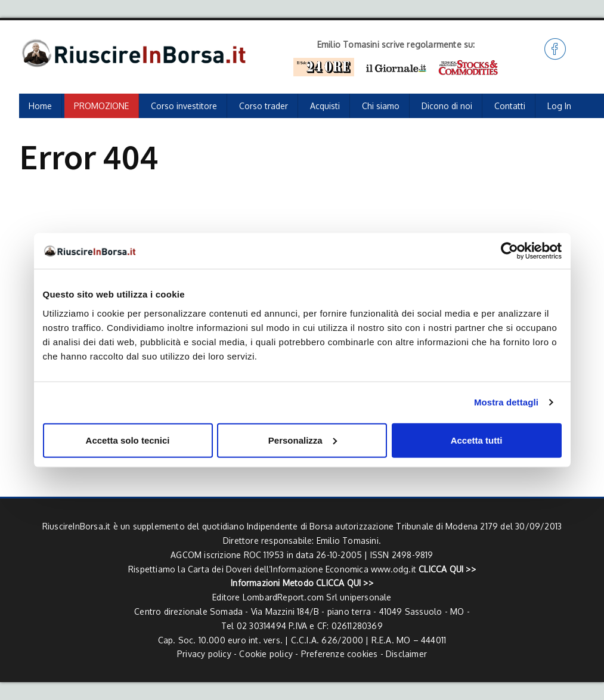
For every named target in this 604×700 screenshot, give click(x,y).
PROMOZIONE (101, 106)
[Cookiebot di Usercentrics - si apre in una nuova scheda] (509, 251)
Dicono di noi (447, 106)
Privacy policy (204, 654)
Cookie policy (266, 654)
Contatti (510, 106)
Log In (559, 106)
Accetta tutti (477, 440)
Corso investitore (184, 106)
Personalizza (303, 440)
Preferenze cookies (340, 654)
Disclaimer (406, 654)
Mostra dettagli (506, 402)
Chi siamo (381, 106)
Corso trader (264, 106)
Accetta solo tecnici (128, 440)
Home (40, 106)
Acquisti (325, 106)
